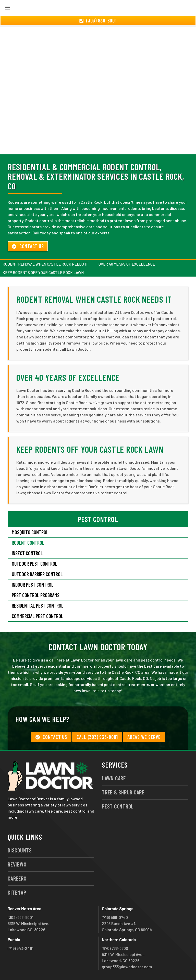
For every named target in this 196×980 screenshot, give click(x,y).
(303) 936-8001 (21, 917)
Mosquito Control (30, 532)
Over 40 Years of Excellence (127, 264)
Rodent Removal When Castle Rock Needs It (45, 264)
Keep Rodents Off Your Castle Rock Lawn (43, 272)
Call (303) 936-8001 (97, 737)
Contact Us (28, 246)
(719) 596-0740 (115, 917)
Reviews (17, 864)
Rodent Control (28, 543)
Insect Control (27, 553)
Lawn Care (114, 778)
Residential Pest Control (38, 606)
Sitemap (17, 892)
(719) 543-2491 (21, 948)
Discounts (20, 850)
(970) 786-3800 (115, 948)
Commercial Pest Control (38, 616)
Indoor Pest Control (33, 585)
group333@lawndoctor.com (127, 967)
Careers (17, 878)
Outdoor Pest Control (35, 564)
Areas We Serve (144, 737)
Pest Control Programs (36, 595)
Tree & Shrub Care (123, 792)
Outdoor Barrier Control (37, 574)
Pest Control (118, 806)
